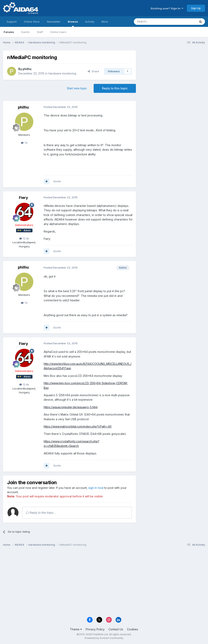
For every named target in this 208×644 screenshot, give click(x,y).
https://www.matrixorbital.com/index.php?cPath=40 (78, 426)
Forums (9, 32)
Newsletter (54, 22)
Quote (57, 181)
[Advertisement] (172, 78)
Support (12, 22)
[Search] (155, 22)
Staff (40, 32)
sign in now (96, 488)
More (105, 22)
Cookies (133, 629)
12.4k (24, 238)
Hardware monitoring (62, 73)
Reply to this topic (115, 88)
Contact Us (116, 629)
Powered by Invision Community (104, 638)
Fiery (23, 198)
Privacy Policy (95, 629)
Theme (76, 629)
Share (93, 71)
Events (25, 32)
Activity (90, 22)
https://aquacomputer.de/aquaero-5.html (71, 407)
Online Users (58, 32)
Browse (73, 23)
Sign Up (196, 8)
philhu (27, 69)
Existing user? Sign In (167, 8)
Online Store (32, 22)
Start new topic (77, 88)
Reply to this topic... (41, 513)
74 (24, 143)
